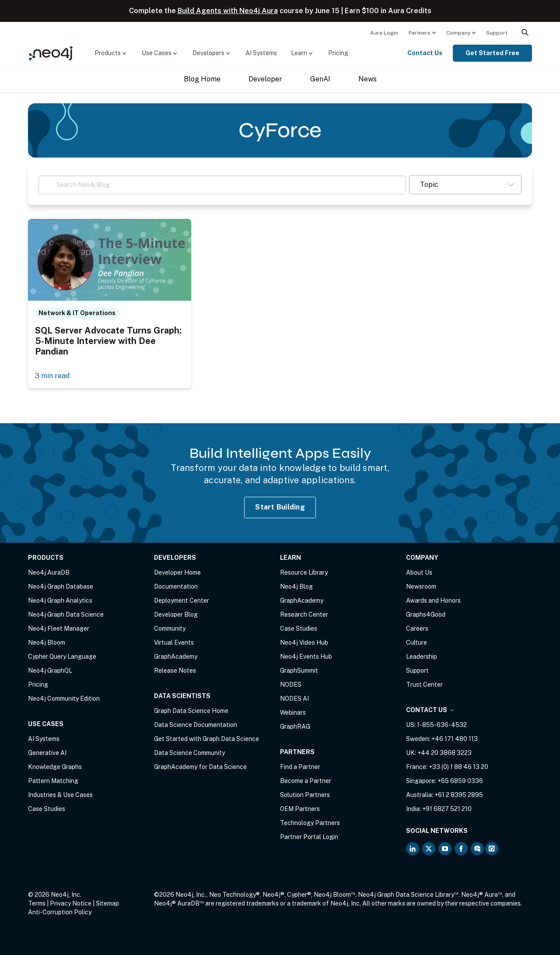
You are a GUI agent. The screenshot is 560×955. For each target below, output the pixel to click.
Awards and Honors (433, 600)
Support (497, 33)
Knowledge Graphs (55, 767)
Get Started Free (492, 53)
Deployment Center (182, 600)
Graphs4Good (426, 614)
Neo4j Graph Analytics (60, 600)
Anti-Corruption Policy (60, 912)
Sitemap (107, 903)
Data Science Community (189, 753)
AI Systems (261, 53)
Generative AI (47, 753)
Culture (416, 643)
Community (170, 628)
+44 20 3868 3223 (444, 753)
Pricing (338, 53)
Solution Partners (305, 795)
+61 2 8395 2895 (459, 795)
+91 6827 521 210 (447, 809)
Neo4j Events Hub (306, 657)
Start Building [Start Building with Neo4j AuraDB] (280, 507)
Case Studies (47, 809)
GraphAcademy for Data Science (200, 767)
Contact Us (425, 53)
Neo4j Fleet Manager (59, 628)
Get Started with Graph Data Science (206, 739)
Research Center (304, 614)
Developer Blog (176, 614)
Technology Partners (310, 823)
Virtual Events (174, 643)
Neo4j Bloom (47, 643)
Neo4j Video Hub (304, 643)
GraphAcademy (176, 657)
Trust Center (424, 685)
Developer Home (177, 572)
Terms (37, 903)
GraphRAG (295, 727)
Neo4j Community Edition (64, 699)
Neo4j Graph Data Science (66, 614)
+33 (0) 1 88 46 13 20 (458, 767)
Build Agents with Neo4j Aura (228, 11)
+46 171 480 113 (455, 739)
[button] (465, 185)
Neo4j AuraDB (49, 572)
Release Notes (175, 671)
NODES (291, 685)
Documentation (176, 586)
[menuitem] (384, 32)
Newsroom (421, 586)
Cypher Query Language (62, 657)
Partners (420, 33)
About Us (419, 572)
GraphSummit (299, 671)
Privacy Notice (71, 903)
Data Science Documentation (196, 725)
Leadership (422, 657)
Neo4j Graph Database (61, 586)
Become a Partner (306, 781)
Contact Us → (430, 710)
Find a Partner (300, 767)
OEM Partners (300, 809)
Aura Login (384, 33)
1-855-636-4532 (442, 725)
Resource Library (304, 572)
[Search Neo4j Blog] (222, 185)
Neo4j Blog (296, 586)
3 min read (52, 376)
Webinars (293, 713)
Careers (417, 628)
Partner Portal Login (309, 837)
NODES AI (294, 699)
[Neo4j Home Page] (51, 53)
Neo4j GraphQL (50, 671)
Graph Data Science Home (191, 711)
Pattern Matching (53, 781)
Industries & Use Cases (60, 795)
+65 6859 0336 (460, 781)
